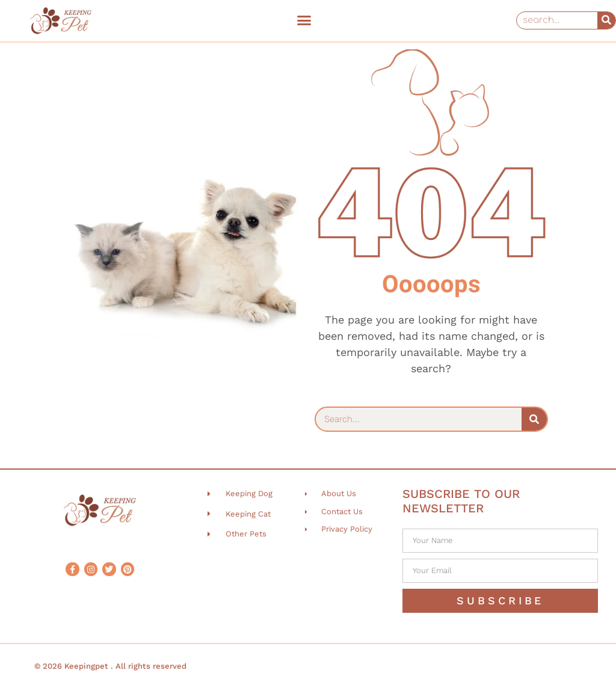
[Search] (606, 20)
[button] (304, 20)
